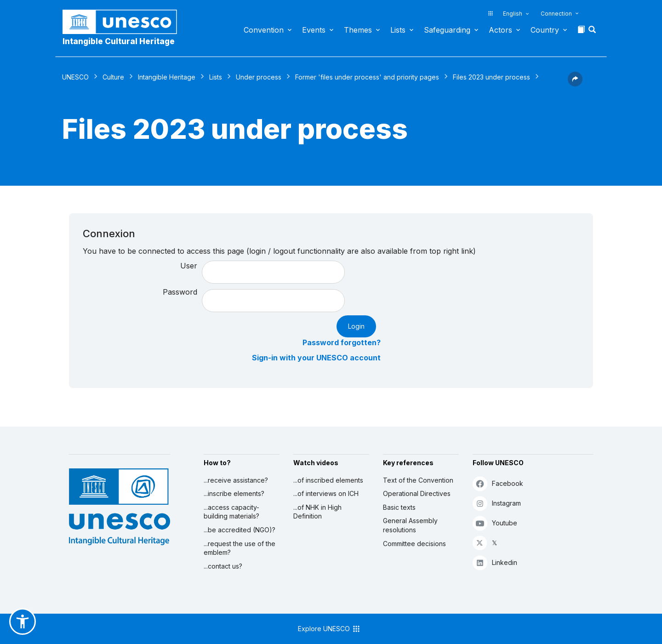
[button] (593, 32)
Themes (358, 30)
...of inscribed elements (328, 480)
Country (545, 30)
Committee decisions (414, 544)
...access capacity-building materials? (231, 512)
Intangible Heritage (167, 77)
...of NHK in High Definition (317, 512)
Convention (264, 30)
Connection (556, 14)
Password (180, 292)
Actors (500, 30)
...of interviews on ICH (326, 493)
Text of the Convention (418, 480)
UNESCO (75, 77)
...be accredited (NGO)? (240, 530)
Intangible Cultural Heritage (119, 41)
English (513, 14)
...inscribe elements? (234, 493)
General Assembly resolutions (410, 525)
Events (314, 30)
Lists (398, 30)
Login (356, 326)
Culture (113, 77)
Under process (259, 77)
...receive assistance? (236, 480)
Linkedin (495, 562)
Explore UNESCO (329, 629)
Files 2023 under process (491, 77)
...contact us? (223, 566)
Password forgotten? (342, 342)
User (189, 266)
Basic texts (399, 507)
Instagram (497, 503)
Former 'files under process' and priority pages (367, 77)
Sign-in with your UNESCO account (316, 358)
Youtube (495, 523)
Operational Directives (417, 493)
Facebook (498, 483)
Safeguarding (447, 30)
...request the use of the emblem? (240, 548)
